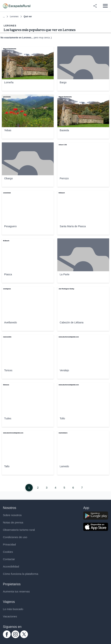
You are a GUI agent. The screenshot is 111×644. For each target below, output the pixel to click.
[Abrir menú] (105, 6)
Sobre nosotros (12, 515)
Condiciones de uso (15, 537)
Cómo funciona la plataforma (21, 574)
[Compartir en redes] (95, 6)
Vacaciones (10, 616)
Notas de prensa (13, 522)
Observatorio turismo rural (19, 530)
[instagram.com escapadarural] (15, 637)
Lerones (14, 17)
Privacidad (9, 544)
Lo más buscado (13, 609)
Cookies (8, 552)
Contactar (9, 559)
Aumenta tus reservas (16, 591)
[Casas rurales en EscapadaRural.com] (17, 6)
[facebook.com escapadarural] (7, 637)
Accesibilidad (11, 566)
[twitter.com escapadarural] (24, 637)
